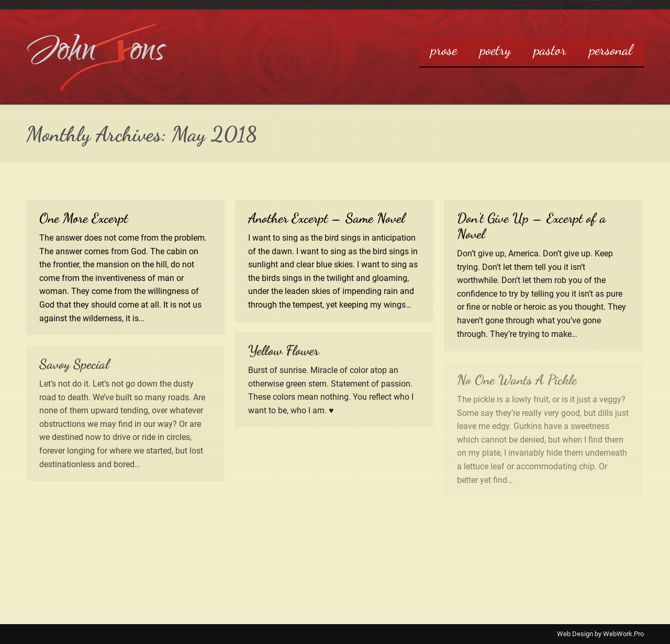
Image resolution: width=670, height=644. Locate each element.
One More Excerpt (83, 218)
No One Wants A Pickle (517, 380)
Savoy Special (74, 364)
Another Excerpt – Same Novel (326, 218)
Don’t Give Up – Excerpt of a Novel (532, 226)
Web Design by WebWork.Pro (600, 634)
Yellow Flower (283, 350)
